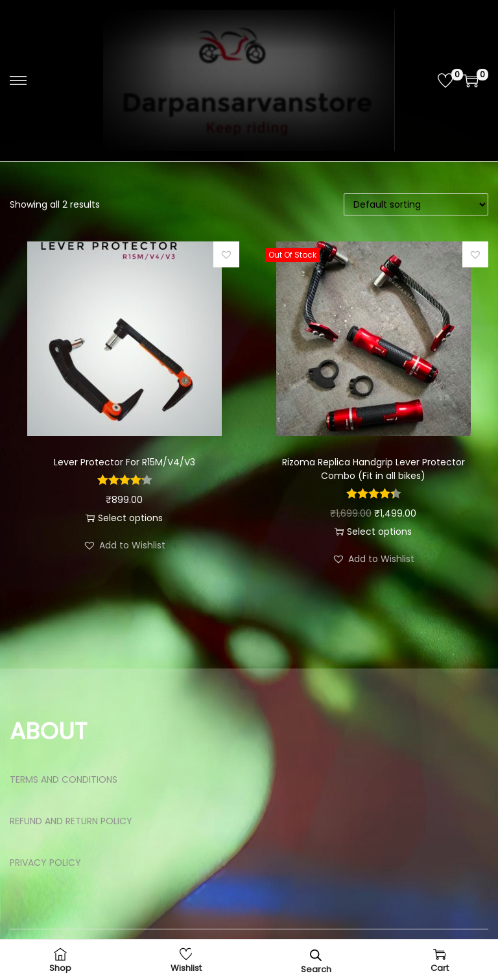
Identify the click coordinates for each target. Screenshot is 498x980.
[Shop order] (416, 204)
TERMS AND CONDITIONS (64, 779)
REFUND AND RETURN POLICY (71, 821)
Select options (124, 518)
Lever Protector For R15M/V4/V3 (124, 462)
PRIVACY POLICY (45, 863)
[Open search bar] (316, 955)
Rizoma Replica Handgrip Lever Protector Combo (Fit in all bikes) (373, 469)
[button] (226, 254)
